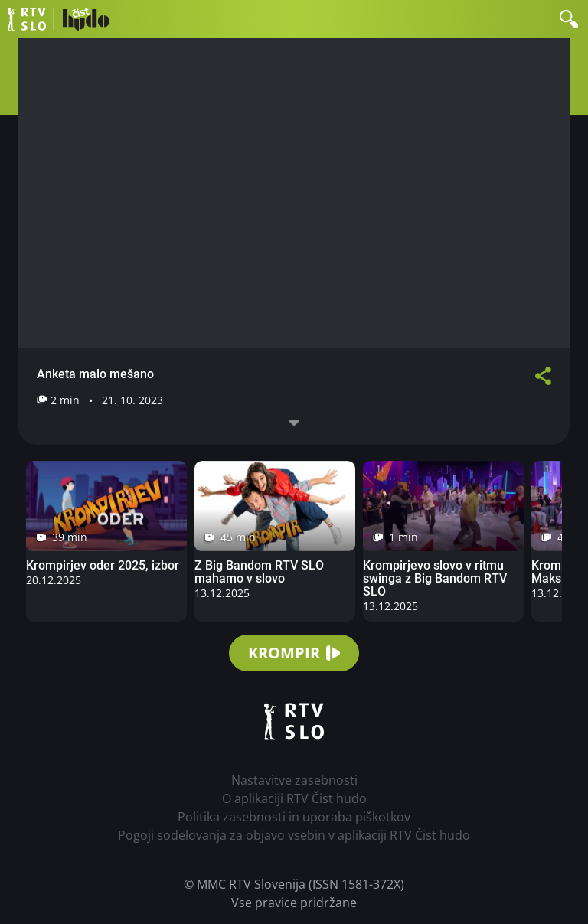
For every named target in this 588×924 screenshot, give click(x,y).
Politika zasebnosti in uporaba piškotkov (294, 817)
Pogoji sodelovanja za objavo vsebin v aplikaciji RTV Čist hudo (294, 835)
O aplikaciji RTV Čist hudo (294, 798)
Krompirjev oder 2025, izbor (103, 565)
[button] (569, 19)
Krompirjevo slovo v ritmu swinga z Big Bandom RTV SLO (435, 578)
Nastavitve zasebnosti (294, 780)
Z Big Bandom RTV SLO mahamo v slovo (259, 572)
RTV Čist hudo (59, 19)
